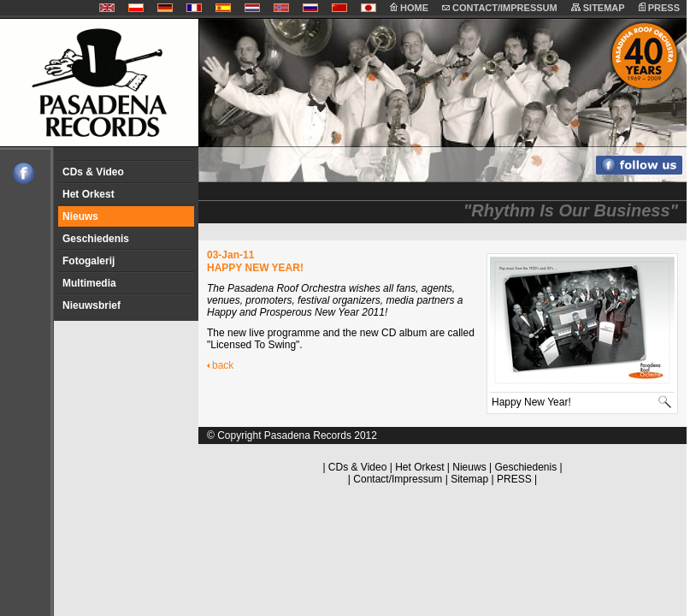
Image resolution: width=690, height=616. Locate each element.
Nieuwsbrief (91, 305)
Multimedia (89, 283)
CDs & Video (93, 172)
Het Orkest (88, 194)
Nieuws (80, 216)
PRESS (659, 8)
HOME (409, 8)
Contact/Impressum (398, 479)
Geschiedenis (96, 239)
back (223, 365)
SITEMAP (598, 8)
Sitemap (469, 479)
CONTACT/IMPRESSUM (500, 8)
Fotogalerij (88, 261)
